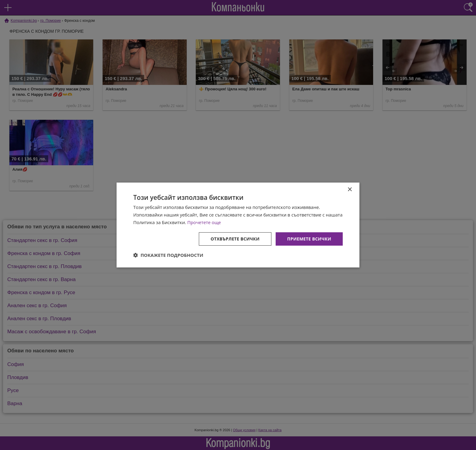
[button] (168, 255)
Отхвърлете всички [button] (235, 238)
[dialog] (238, 225)
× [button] (350, 190)
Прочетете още (204, 222)
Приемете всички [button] (309, 238)
